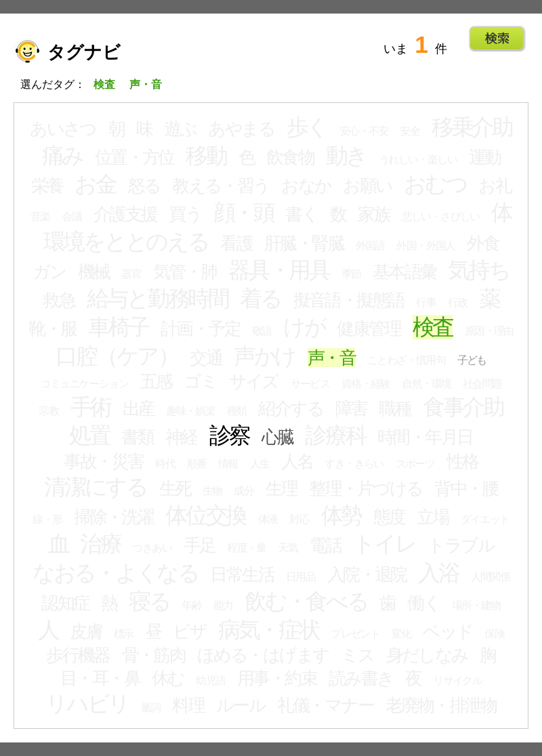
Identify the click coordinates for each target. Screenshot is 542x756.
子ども (472, 360)
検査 (433, 327)
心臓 (277, 437)
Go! (497, 39)
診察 (230, 436)
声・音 (331, 358)
